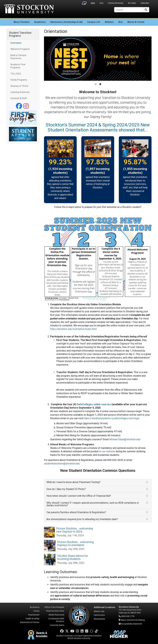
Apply (93, 3)
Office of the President (54, 607)
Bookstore (35, 607)
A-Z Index (132, 3)
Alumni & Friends (136, 22)
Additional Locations (105, 607)
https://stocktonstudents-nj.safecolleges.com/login (111, 418)
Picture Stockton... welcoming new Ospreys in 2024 (75, 530)
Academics (40, 22)
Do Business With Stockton (56, 620)
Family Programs (19, 80)
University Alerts (57, 625)
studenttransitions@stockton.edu (62, 464)
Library (36, 611)
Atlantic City (99, 611)
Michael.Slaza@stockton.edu (125, 439)
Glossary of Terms (19, 86)
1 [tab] (96, 84)
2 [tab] (100, 84)
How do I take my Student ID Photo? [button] (66, 489)
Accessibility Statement (132, 624)
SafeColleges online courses (94, 404)
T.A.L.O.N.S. (16, 74)
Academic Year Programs (18, 66)
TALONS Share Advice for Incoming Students (73, 557)
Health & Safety (32, 619)
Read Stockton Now (55, 611)
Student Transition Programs (20, 34)
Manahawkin (99, 619)
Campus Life (94, 22)
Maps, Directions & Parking (133, 620)
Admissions (66, 22)
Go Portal (84, 2)
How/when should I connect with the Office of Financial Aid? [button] (79, 496)
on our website (107, 451)
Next (149, 59)
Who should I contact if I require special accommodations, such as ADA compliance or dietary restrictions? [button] (93, 504)
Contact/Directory (116, 3)
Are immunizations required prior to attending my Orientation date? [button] (82, 519)
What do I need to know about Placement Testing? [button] (73, 482)
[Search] (129, 10)
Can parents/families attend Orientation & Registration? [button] (77, 512)
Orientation (16, 43)
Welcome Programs (20, 49)
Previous (47, 59)
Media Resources (56, 615)
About (22, 22)
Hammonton (99, 615)
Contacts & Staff (19, 98)
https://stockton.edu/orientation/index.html (73, 329)
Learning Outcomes (20, 92)
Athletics (109, 22)
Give (102, 3)
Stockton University (29, 9)
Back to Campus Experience (18, 57)
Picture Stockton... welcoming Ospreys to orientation (75, 544)
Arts (121, 22)
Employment (34, 615)
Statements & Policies (30, 622)
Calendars (145, 3)
